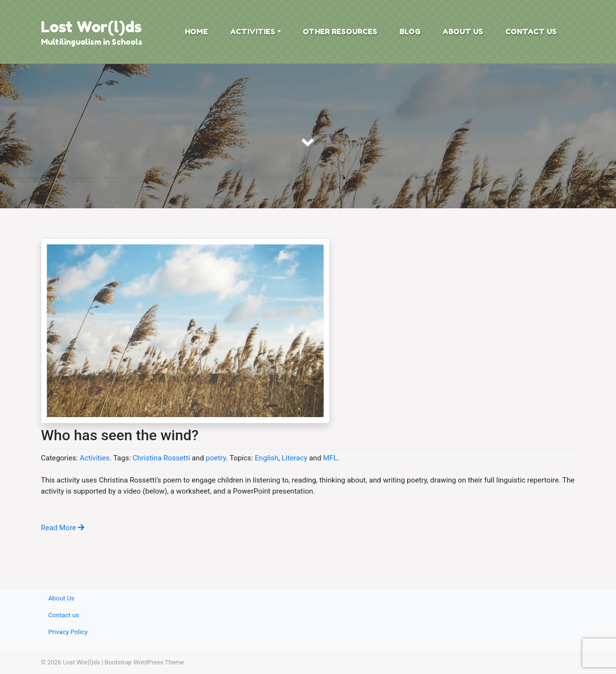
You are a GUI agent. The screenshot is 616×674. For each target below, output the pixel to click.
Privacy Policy (68, 632)
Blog (410, 32)
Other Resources (340, 32)
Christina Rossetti (161, 458)
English (266, 458)
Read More (63, 528)
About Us (463, 32)
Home (196, 32)
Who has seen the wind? (120, 435)
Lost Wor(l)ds (91, 27)
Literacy (294, 458)
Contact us (531, 32)
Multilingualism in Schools (92, 42)
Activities (253, 32)
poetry (216, 458)
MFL (330, 458)
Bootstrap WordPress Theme (145, 662)
